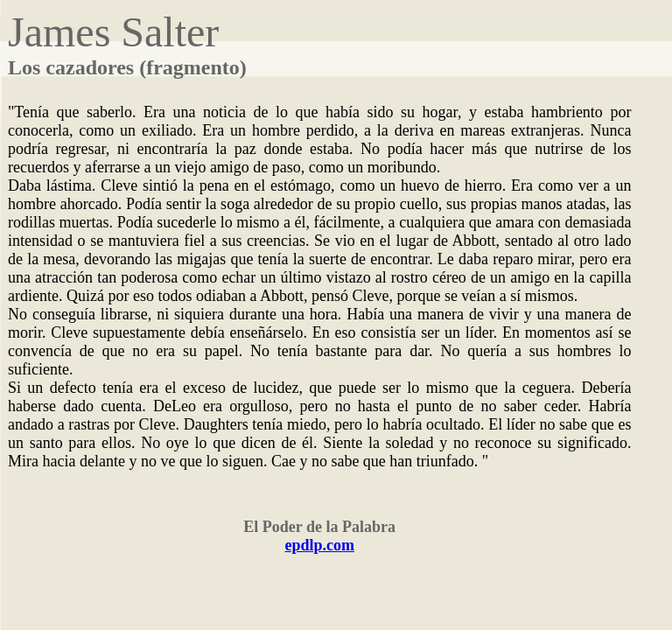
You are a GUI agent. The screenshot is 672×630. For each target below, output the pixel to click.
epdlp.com (319, 545)
